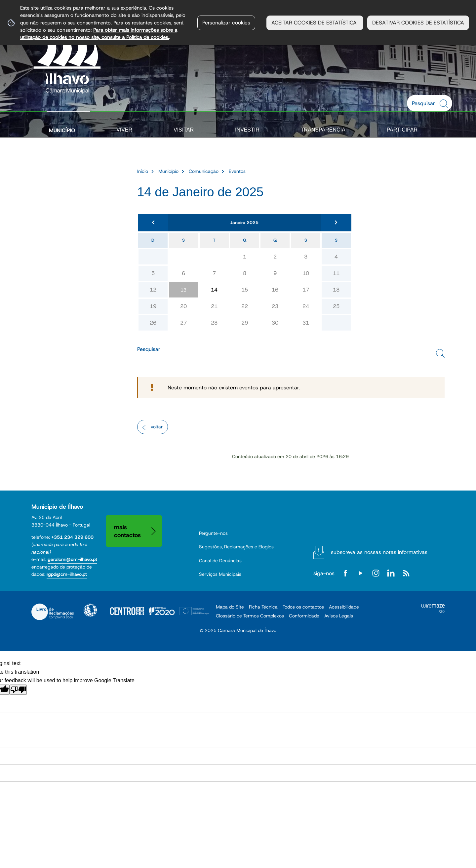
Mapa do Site (230, 607)
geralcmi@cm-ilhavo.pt (72, 559)
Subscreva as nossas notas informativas (379, 552)
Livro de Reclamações (53, 612)
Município (62, 130)
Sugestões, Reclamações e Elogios (236, 547)
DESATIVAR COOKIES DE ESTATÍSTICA (418, 23)
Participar (402, 130)
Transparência (323, 130)
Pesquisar (149, 349)
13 (183, 290)
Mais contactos (127, 531)
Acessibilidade (90, 610)
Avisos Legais (339, 616)
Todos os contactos (303, 607)
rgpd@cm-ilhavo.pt (67, 574)
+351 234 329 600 (72, 537)
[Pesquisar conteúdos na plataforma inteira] (445, 104)
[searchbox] (426, 103)
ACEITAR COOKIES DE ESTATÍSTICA (315, 23)
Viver (124, 130)
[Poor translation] (18, 690)
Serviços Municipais (220, 574)
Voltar (157, 427)
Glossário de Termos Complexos (250, 616)
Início (143, 171)
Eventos (237, 171)
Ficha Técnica (263, 607)
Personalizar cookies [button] (226, 23)
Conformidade (304, 616)
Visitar (184, 130)
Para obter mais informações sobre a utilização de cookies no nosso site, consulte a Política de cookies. (99, 34)
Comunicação (204, 171)
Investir (247, 130)
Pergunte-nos (213, 533)
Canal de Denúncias (220, 561)
